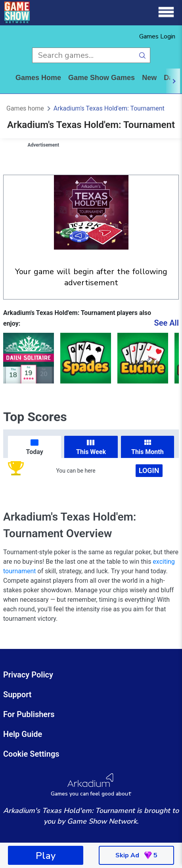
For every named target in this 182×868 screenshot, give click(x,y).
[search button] (143, 55)
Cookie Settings (31, 754)
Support (17, 694)
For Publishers (29, 714)
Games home (38, 78)
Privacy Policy (28, 675)
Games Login (157, 36)
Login (149, 470)
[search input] (83, 55)
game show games (102, 78)
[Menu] (166, 12)
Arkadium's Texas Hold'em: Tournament (109, 108)
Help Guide (23, 734)
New (149, 78)
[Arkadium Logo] (91, 785)
